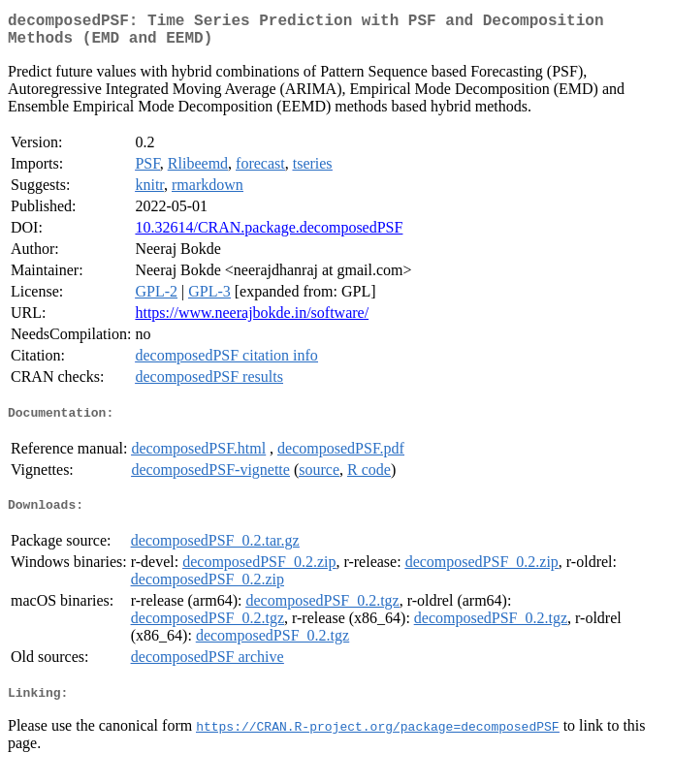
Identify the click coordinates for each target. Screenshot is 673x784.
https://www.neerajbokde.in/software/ (252, 320)
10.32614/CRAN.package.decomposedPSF (269, 235)
